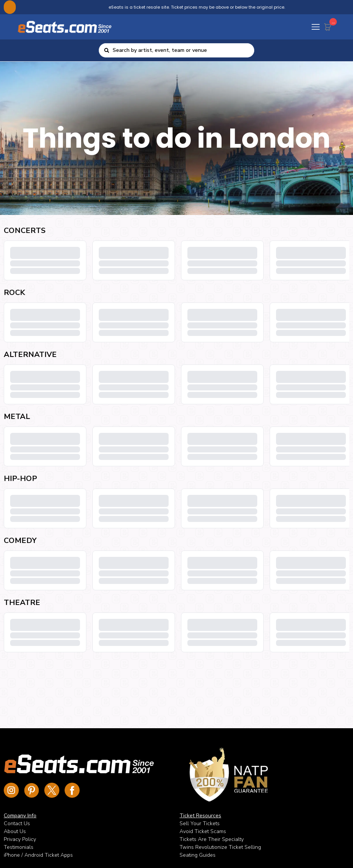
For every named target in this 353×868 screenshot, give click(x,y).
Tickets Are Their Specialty (212, 839)
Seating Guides (198, 855)
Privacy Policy (20, 839)
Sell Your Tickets (200, 823)
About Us (15, 831)
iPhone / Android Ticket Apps (38, 855)
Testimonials (19, 847)
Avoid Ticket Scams (203, 831)
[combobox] (181, 50)
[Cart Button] (329, 26)
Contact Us (17, 823)
